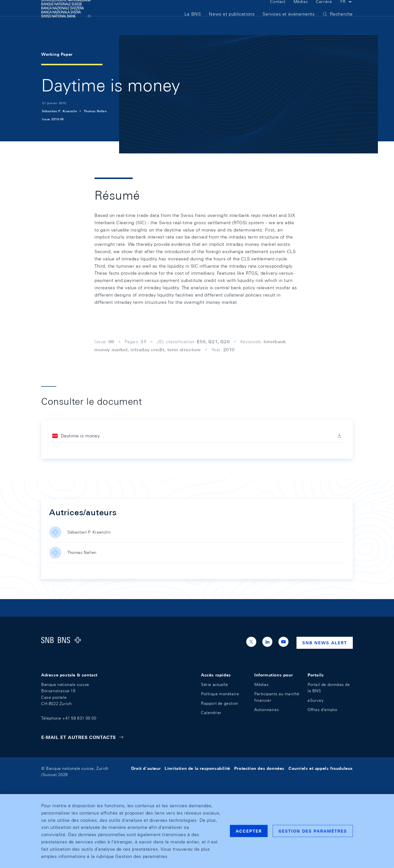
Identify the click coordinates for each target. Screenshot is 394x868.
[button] (347, 12)
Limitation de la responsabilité (197, 768)
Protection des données (259, 768)
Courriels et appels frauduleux (321, 768)
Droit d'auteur (146, 768)
